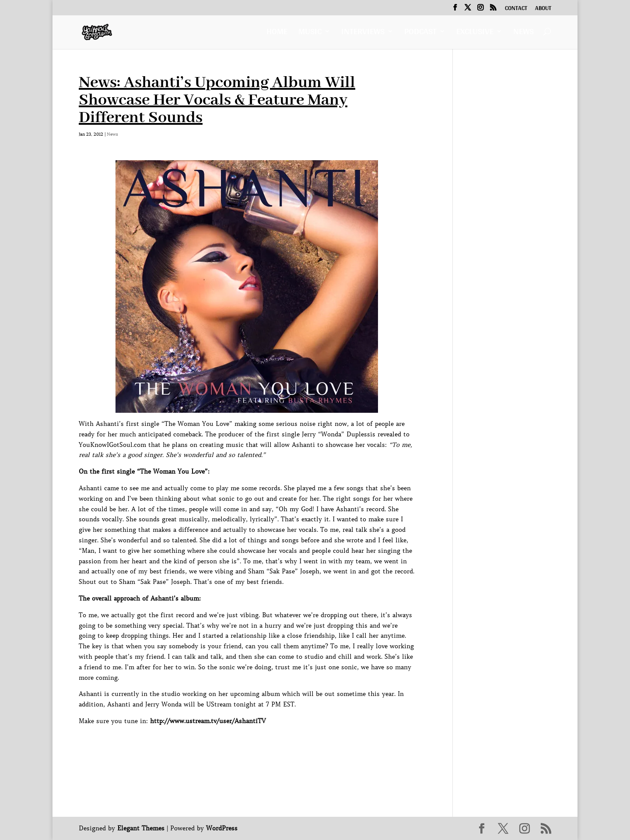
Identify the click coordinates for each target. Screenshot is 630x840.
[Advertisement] (238, 746)
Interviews (363, 33)
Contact (516, 9)
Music (310, 33)
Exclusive (475, 33)
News (523, 33)
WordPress (222, 828)
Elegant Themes (141, 828)
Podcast (420, 33)
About (543, 9)
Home (277, 33)
